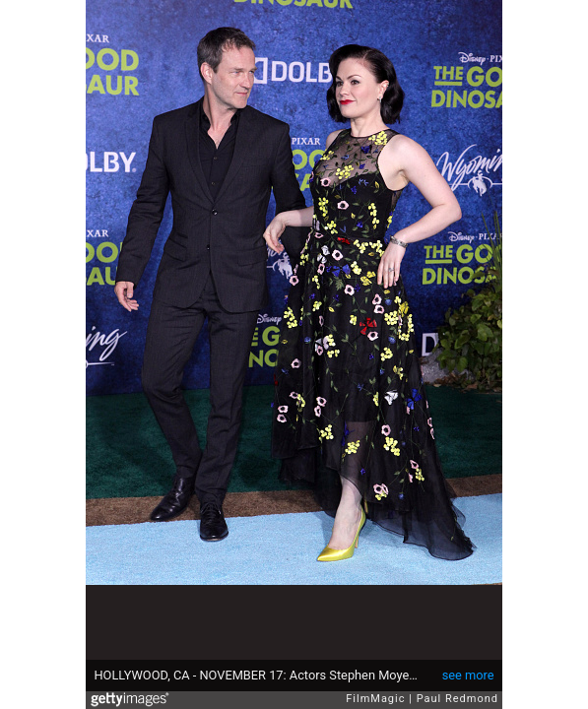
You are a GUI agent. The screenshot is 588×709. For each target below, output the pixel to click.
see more (468, 675)
